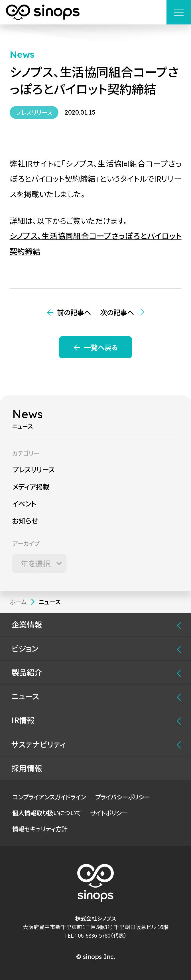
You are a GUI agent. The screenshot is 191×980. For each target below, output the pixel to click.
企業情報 (27, 624)
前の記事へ (74, 312)
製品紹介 (27, 672)
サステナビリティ (39, 744)
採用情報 (27, 768)
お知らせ (25, 521)
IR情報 (23, 720)
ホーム (18, 602)
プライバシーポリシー (123, 797)
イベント (24, 504)
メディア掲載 (31, 486)
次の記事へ (117, 312)
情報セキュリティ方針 (40, 829)
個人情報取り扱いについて (47, 813)
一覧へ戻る (101, 347)
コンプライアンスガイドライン (49, 797)
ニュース (25, 696)
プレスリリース (33, 469)
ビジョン (25, 648)
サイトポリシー (109, 813)
